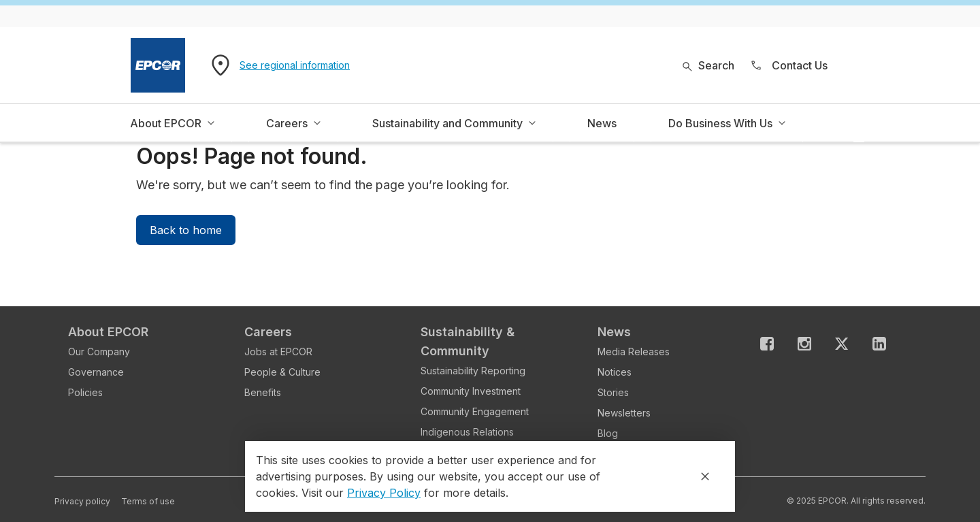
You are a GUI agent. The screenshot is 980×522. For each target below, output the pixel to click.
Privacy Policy (384, 493)
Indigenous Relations (467, 432)
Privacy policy (82, 501)
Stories (613, 392)
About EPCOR (108, 332)
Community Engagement (475, 411)
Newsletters (624, 413)
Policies (85, 392)
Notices (615, 372)
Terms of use (148, 501)
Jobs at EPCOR (278, 352)
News (614, 332)
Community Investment (471, 391)
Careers (268, 332)
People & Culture (282, 372)
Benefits (263, 392)
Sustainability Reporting (473, 371)
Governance (96, 372)
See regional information (295, 65)
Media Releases (634, 352)
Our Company (99, 352)
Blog (608, 433)
